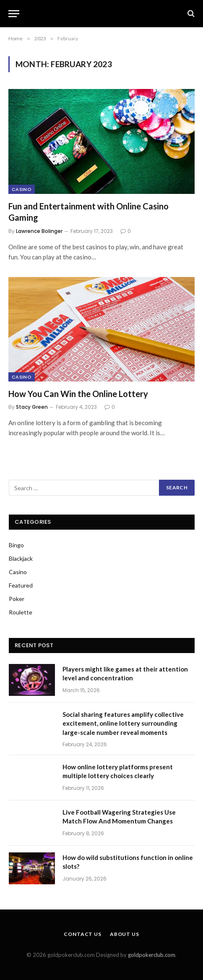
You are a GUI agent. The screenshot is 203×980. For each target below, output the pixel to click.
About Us (125, 934)
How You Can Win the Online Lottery (79, 394)
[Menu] (14, 14)
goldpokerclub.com (152, 955)
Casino (22, 189)
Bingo (16, 545)
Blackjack (21, 558)
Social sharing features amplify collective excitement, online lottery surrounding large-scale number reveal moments (123, 723)
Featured (21, 585)
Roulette (21, 612)
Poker (17, 599)
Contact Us (82, 934)
